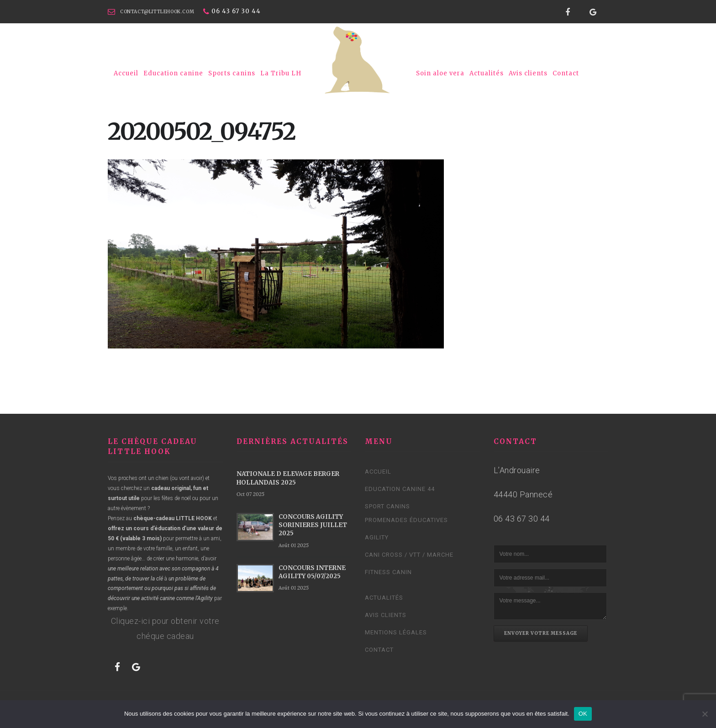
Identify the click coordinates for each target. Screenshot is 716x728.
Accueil (126, 73)
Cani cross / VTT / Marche (409, 555)
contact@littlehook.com (157, 12)
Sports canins (232, 73)
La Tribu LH (281, 73)
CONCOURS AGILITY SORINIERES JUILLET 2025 (313, 525)
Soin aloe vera (440, 73)
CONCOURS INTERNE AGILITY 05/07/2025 (312, 572)
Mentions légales (396, 632)
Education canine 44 (400, 489)
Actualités (487, 73)
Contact (566, 73)
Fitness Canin (388, 572)
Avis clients (528, 73)
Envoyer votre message (541, 633)
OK (583, 714)
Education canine (173, 73)
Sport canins (387, 506)
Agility (377, 537)
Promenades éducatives (406, 520)
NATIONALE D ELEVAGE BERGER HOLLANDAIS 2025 (288, 478)
